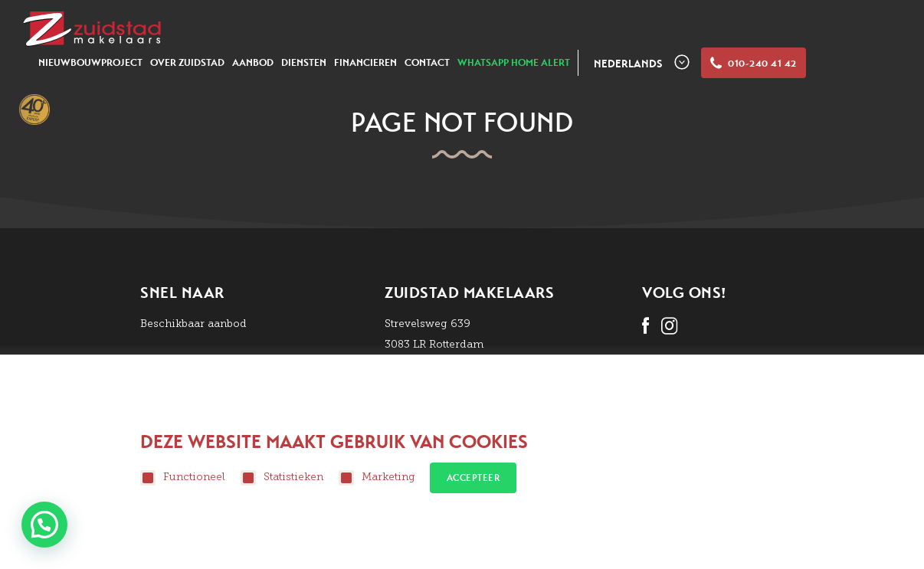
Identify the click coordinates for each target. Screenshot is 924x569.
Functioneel (183, 478)
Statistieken (282, 478)
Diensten (304, 62)
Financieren (365, 62)
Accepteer (473, 478)
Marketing (377, 478)
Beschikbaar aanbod (193, 324)
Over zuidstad (187, 62)
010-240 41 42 (754, 64)
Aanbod (253, 62)
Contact (427, 62)
